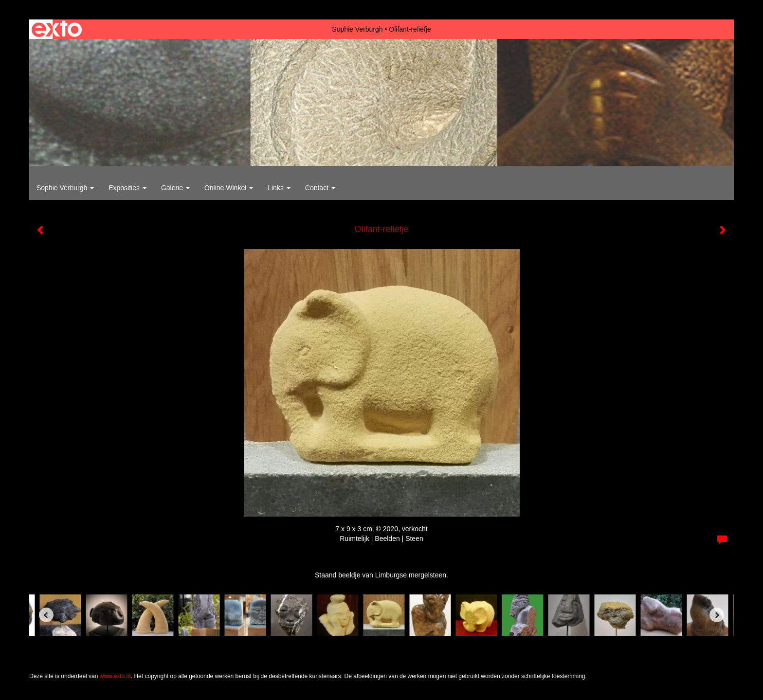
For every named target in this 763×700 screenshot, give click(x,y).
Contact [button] (320, 188)
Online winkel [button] (229, 188)
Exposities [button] (127, 188)
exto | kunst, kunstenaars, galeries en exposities (57, 29)
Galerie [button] (175, 188)
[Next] (717, 615)
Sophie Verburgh (357, 29)
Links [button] (279, 188)
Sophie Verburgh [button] (65, 188)
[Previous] (46, 615)
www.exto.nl (115, 676)
